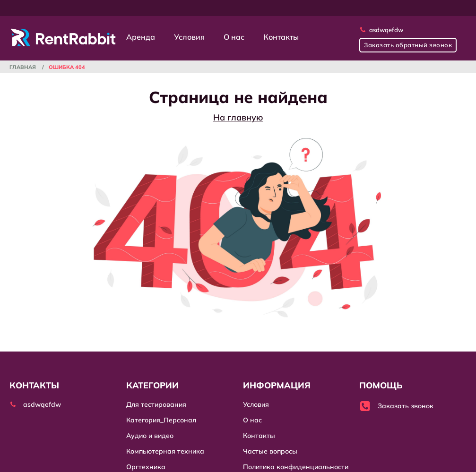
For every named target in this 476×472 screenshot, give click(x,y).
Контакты (281, 37)
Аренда (141, 37)
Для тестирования (156, 404)
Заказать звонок (396, 406)
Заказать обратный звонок (408, 45)
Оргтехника (146, 467)
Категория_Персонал (161, 420)
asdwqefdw (381, 30)
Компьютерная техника (165, 451)
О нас (234, 37)
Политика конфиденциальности (296, 467)
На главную (238, 117)
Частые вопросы (270, 451)
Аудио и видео (150, 436)
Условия (189, 37)
